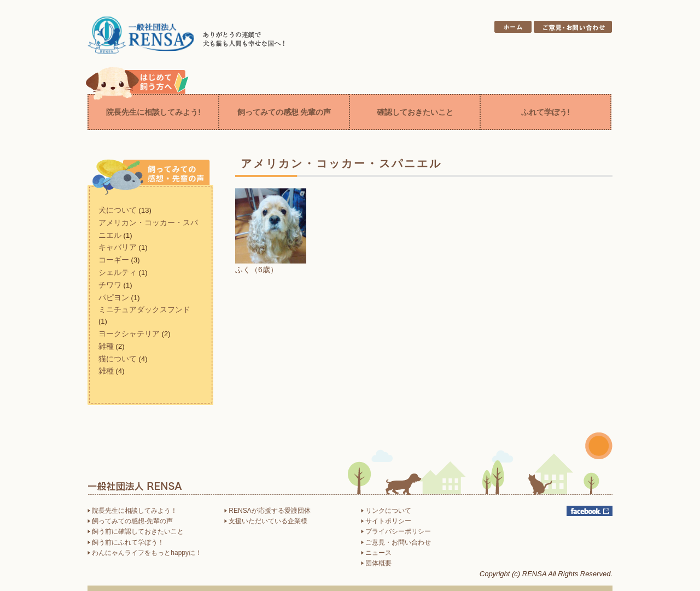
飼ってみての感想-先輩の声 (130, 521)
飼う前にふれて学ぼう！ (126, 542)
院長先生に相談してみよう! (153, 112)
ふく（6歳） (256, 270)
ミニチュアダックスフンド (144, 309)
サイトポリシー (386, 521)
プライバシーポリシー (396, 531)
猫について (118, 359)
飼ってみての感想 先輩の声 (284, 112)
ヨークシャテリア (129, 333)
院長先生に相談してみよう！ (132, 511)
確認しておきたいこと (415, 112)
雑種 (106, 346)
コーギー (114, 260)
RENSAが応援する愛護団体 (267, 511)
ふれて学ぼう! (546, 112)
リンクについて (386, 511)
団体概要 (376, 563)
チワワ (110, 285)
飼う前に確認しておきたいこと (136, 531)
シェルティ (118, 272)
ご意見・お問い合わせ (396, 542)
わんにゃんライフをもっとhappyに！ (145, 553)
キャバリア (118, 247)
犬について (118, 210)
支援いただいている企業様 (266, 521)
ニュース (376, 553)
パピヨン (114, 297)
